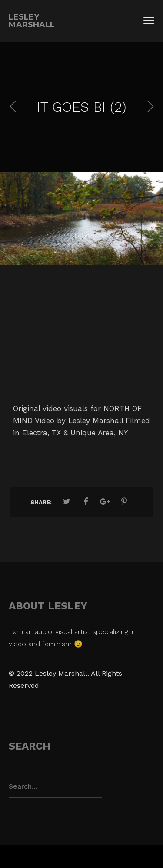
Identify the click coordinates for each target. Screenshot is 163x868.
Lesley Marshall (32, 21)
